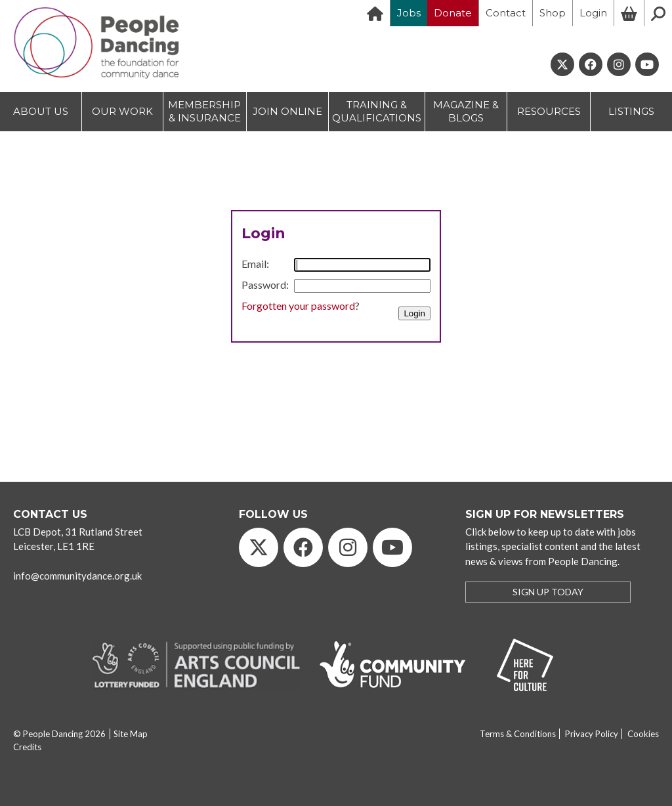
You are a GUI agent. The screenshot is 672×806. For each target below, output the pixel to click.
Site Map (131, 734)
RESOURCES (549, 111)
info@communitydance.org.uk (77, 576)
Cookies (643, 734)
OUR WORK (122, 111)
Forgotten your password (298, 306)
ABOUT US (41, 111)
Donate (453, 13)
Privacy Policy (592, 734)
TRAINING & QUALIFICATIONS (377, 111)
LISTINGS (631, 111)
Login (593, 13)
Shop (553, 13)
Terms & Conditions (518, 734)
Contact (506, 13)
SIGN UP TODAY (548, 592)
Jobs (409, 13)
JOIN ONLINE (287, 111)
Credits (27, 747)
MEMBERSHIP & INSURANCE (204, 111)
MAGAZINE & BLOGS (466, 111)
